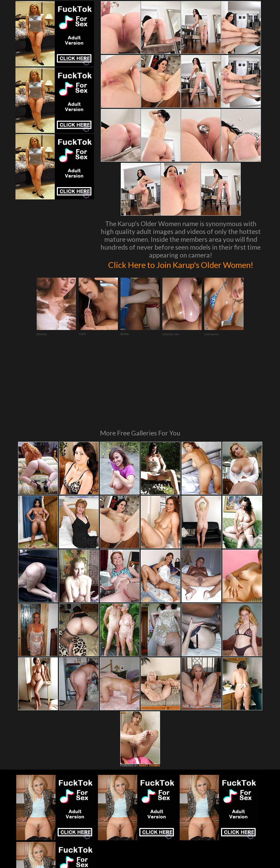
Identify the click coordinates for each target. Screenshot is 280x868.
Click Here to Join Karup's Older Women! (181, 270)
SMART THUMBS (149, 705)
